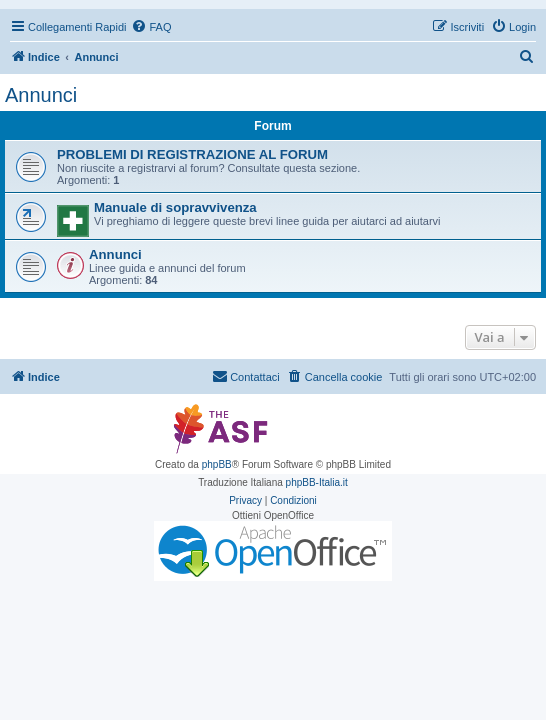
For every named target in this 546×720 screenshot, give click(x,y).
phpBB (217, 464)
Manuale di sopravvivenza (175, 207)
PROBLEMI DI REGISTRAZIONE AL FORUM (192, 154)
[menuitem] (151, 27)
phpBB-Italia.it (317, 482)
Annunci (41, 95)
